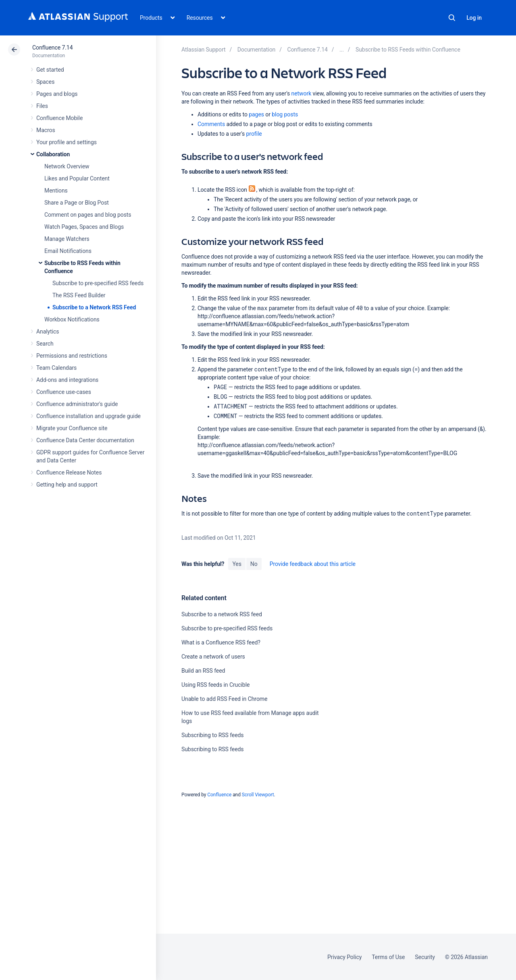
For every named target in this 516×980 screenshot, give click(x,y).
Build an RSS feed (203, 671)
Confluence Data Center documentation (85, 440)
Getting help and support (67, 485)
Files (42, 106)
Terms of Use (388, 957)
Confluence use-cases (64, 392)
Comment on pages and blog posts (88, 215)
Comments (211, 124)
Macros (46, 130)
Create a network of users (213, 657)
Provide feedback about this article (313, 564)
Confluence (219, 795)
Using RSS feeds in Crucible (215, 685)
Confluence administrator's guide (77, 404)
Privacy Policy (344, 957)
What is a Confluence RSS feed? (221, 642)
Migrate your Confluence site (72, 428)
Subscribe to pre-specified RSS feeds (98, 283)
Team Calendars (56, 368)
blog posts (285, 114)
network (302, 93)
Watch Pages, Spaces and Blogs (84, 227)
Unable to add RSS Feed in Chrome (224, 699)
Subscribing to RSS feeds (213, 735)
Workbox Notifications (72, 319)
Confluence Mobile (59, 118)
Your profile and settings (67, 142)
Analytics (48, 332)
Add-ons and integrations (67, 380)
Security (425, 957)
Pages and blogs (57, 94)
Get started (50, 70)
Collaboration (53, 154)
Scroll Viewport (258, 795)
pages (256, 114)
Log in (474, 18)
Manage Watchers (67, 239)
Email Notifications (68, 251)
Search (452, 18)
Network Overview (67, 166)
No (254, 564)
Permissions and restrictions (72, 356)
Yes (237, 564)
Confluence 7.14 (52, 48)
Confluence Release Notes (69, 472)
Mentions (56, 191)
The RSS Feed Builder (79, 295)
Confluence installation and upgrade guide (88, 416)
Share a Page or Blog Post (77, 203)
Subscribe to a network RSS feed (222, 614)
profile (254, 134)
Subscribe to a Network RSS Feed (94, 307)
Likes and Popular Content (77, 178)
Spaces (45, 82)
